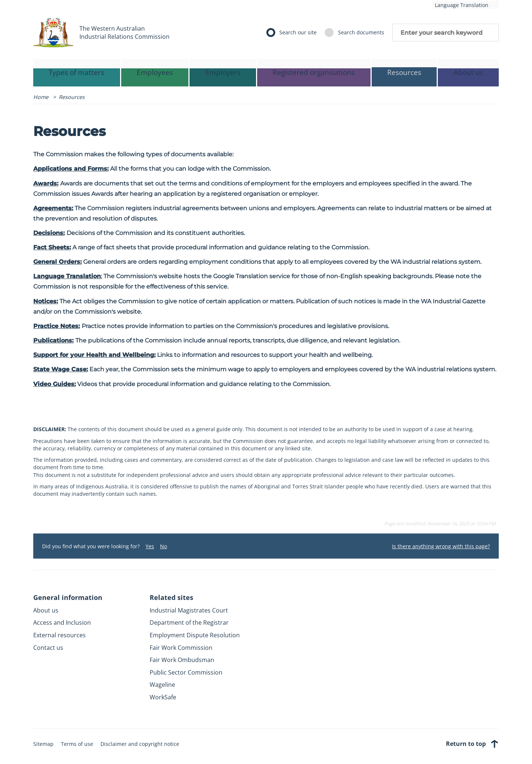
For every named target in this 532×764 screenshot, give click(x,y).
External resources (59, 635)
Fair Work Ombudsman (182, 660)
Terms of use (77, 744)
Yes (150, 546)
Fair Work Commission (181, 648)
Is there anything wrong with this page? (441, 546)
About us (46, 610)
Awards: (46, 183)
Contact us (48, 648)
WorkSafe (163, 697)
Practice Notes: (57, 326)
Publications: (53, 340)
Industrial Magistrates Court (189, 610)
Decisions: (49, 233)
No (163, 546)
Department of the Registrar (189, 623)
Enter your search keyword (446, 33)
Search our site (298, 32)
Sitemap (43, 744)
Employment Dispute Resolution (195, 635)
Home (41, 97)
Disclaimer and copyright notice (140, 744)
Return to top (472, 744)
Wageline (162, 685)
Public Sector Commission (186, 672)
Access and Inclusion (62, 623)
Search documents (361, 32)
